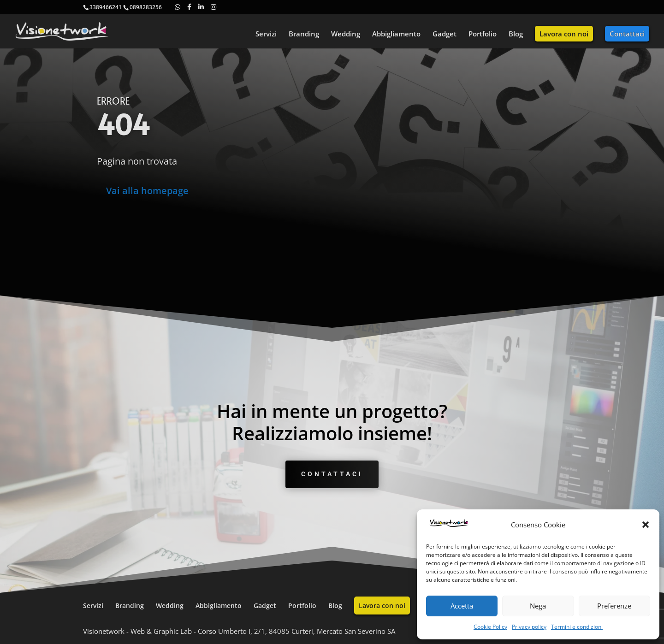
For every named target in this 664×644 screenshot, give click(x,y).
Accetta (462, 606)
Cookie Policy (490, 627)
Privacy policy (529, 627)
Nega (538, 606)
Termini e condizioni (577, 627)
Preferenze (614, 606)
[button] (646, 525)
